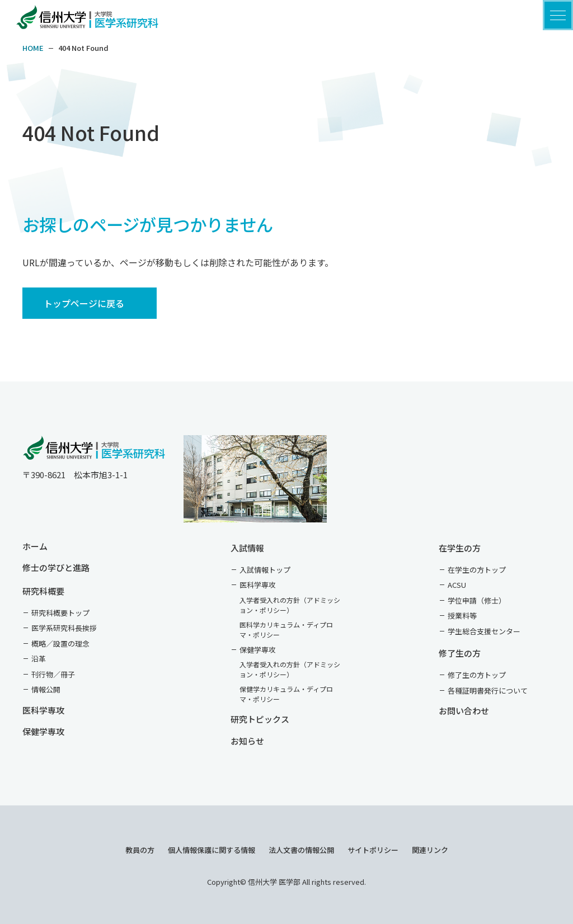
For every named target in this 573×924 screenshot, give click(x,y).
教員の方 (140, 850)
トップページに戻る (84, 303)
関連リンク (430, 850)
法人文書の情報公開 (301, 850)
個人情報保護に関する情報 (212, 850)
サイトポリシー (373, 850)
